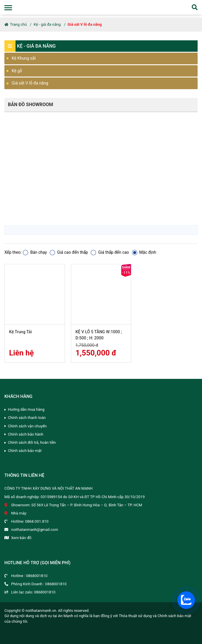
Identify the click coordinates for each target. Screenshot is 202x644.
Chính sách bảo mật (25, 451)
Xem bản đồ (21, 538)
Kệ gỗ (17, 71)
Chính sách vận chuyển (27, 426)
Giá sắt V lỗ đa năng (85, 24)
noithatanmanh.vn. (41, 611)
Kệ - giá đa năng (47, 24)
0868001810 (37, 576)
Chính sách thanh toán (27, 418)
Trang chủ (16, 24)
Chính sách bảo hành (26, 434)
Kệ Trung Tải (20, 332)
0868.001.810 (37, 521)
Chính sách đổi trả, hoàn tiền (32, 442)
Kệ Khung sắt (24, 58)
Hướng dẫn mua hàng (26, 409)
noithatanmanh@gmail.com (35, 530)
